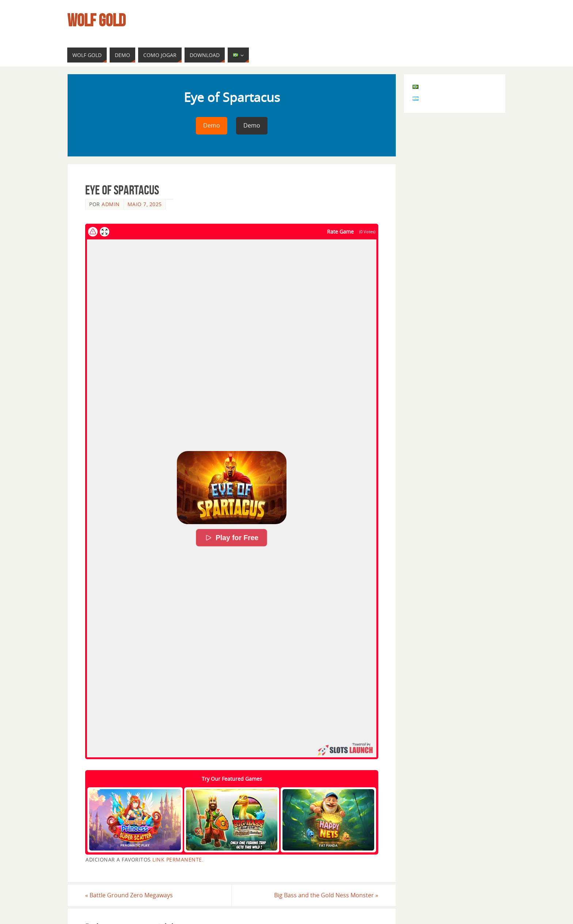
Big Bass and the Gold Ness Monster (326, 895)
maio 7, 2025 (145, 204)
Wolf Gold (96, 20)
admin (111, 204)
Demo (212, 125)
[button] (232, 488)
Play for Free (232, 538)
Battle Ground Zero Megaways (129, 895)
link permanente (177, 859)
